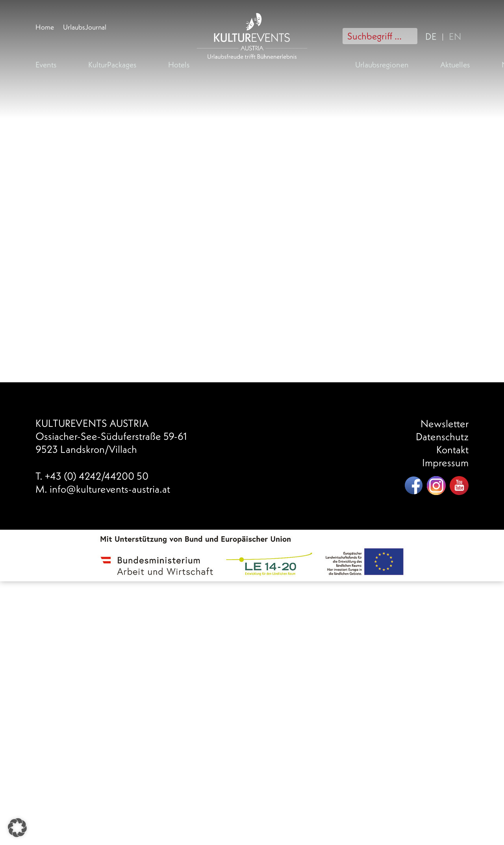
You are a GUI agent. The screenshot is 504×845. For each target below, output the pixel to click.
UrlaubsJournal (85, 27)
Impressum (445, 463)
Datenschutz (442, 436)
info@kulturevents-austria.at (110, 489)
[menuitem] (433, 36)
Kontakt (452, 449)
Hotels (179, 64)
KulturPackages (112, 64)
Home (45, 27)
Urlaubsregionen (382, 64)
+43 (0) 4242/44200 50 (97, 476)
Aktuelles (455, 64)
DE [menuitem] (431, 36)
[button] (17, 828)
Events (46, 64)
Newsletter (445, 423)
